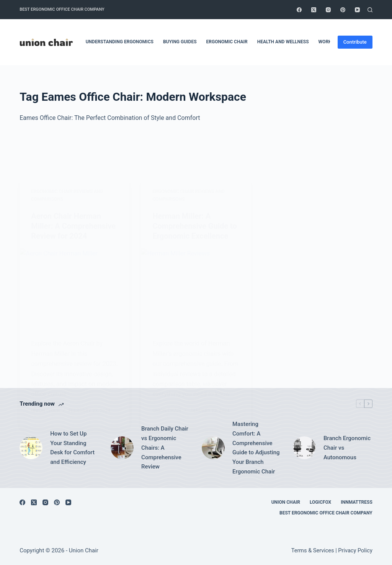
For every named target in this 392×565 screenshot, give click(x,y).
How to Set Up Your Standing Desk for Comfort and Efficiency (72, 448)
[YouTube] (357, 10)
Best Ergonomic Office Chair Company (62, 9)
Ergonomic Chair (227, 42)
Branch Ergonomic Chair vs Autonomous (347, 448)
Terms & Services (313, 551)
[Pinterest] (343, 10)
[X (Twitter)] (314, 10)
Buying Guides (180, 42)
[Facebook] (299, 10)
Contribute (355, 42)
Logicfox (320, 502)
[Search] (370, 10)
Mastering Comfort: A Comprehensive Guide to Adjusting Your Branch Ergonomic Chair (256, 448)
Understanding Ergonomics (120, 42)
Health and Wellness (283, 42)
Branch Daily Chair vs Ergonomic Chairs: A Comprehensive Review (165, 448)
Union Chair (286, 502)
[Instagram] (328, 10)
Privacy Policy (355, 551)
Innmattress (357, 502)
